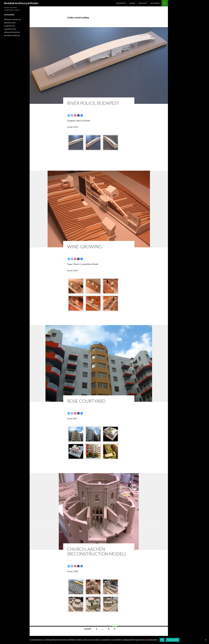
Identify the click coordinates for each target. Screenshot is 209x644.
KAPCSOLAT (143, 3)
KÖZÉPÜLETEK (10, 26)
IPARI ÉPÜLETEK (10, 23)
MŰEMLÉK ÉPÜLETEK (12, 32)
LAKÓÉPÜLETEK (10, 29)
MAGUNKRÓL (155, 3)
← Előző (87, 629)
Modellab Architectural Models (21, 3)
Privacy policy (173, 640)
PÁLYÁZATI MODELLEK (12, 35)
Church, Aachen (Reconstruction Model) (97, 551)
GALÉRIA (132, 3)
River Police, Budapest (93, 103)
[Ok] (206, 640)
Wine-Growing (84, 247)
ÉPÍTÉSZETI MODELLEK (12, 20)
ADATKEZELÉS (121, 3)
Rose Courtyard (86, 401)
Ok (162, 640)
